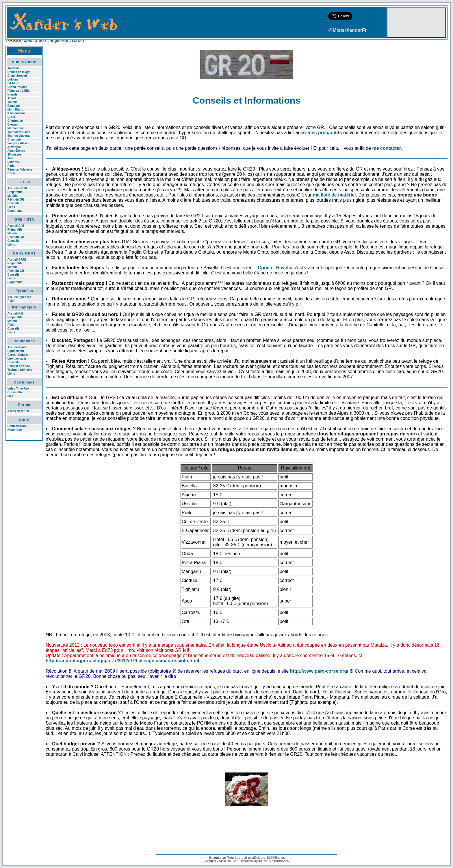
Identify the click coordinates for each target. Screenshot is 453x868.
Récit (11, 301)
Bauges (13, 125)
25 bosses (14, 155)
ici (185, 650)
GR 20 (24, 182)
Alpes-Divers (16, 151)
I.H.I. (11, 396)
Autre (24, 420)
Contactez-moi (17, 426)
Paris (11, 166)
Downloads (24, 382)
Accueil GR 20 (17, 188)
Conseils (78, 41)
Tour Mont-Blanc (19, 132)
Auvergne (14, 147)
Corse (12, 173)
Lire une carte (17, 359)
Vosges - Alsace (18, 143)
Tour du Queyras (19, 136)
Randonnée (24, 341)
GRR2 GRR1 (24, 253)
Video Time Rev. (18, 389)
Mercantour (15, 128)
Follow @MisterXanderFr (350, 21)
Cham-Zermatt (17, 76)
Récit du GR (16, 200)
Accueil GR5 (16, 226)
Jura (11, 158)
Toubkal (13, 102)
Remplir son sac (19, 366)
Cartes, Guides (18, 355)
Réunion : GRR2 (19, 91)
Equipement (16, 351)
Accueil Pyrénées (19, 297)
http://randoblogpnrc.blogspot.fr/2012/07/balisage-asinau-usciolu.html (122, 661)
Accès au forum (18, 411)
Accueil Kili (15, 314)
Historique (15, 430)
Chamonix (14, 140)
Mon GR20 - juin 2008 (53, 41)
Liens (11, 207)
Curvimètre (15, 392)
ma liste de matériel (334, 195)
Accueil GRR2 (17, 260)
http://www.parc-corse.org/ (319, 671)
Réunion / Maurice (20, 170)
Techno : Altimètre (20, 370)
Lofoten (13, 79)
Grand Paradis (17, 87)
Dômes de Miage (19, 72)
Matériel (13, 196)
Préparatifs (15, 192)
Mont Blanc (15, 110)
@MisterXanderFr (347, 30)
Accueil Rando (17, 347)
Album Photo (24, 62)
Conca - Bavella (275, 268)
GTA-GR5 (14, 83)
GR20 (11, 117)
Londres (13, 162)
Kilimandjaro (16, 113)
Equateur (14, 106)
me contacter (387, 148)
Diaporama (15, 211)
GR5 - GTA (24, 220)
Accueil (29, 41)
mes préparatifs (325, 133)
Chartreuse (15, 121)
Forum (24, 405)
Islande (12, 95)
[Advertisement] (24, 532)
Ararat (11, 98)
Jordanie (14, 68)
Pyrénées (24, 291)
